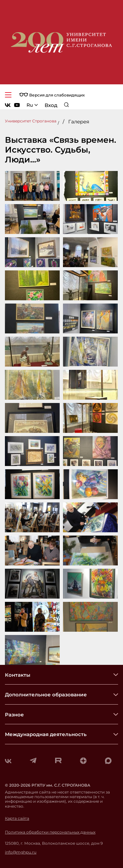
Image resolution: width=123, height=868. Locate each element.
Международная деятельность (46, 734)
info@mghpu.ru (21, 852)
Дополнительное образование (46, 695)
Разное (14, 715)
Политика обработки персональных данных (50, 832)
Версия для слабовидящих (52, 95)
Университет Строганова (31, 121)
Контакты (18, 675)
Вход (51, 105)
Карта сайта (17, 818)
